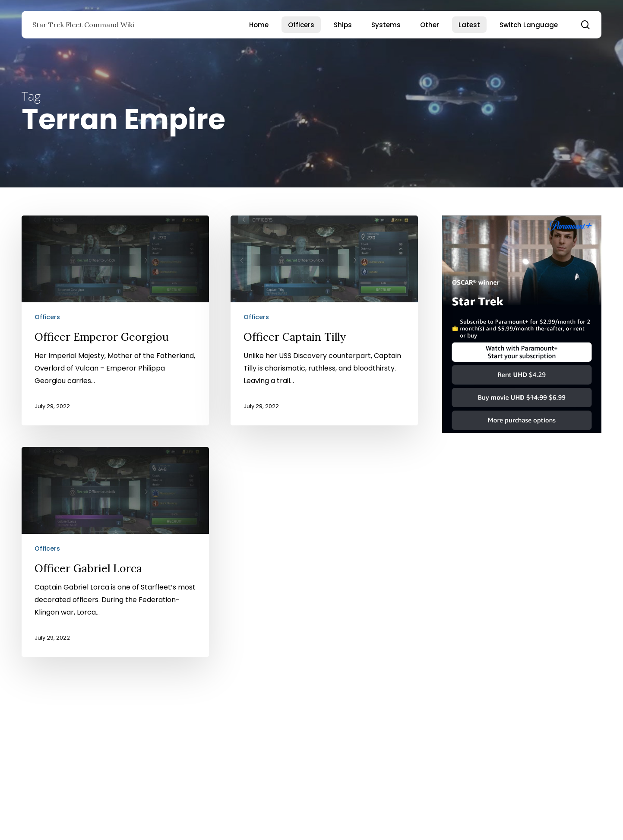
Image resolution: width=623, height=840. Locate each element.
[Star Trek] (522, 437)
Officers (47, 317)
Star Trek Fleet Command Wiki (83, 25)
